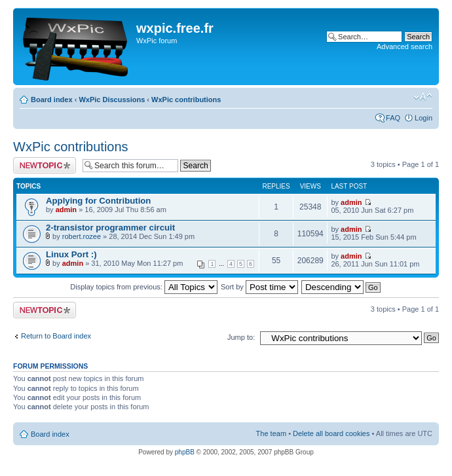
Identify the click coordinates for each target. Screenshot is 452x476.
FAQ (393, 118)
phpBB (185, 452)
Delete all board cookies (331, 433)
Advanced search (405, 46)
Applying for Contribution (98, 201)
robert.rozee (82, 236)
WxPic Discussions (112, 100)
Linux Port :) (71, 254)
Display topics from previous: (144, 287)
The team (271, 433)
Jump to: (241, 337)
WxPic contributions (186, 100)
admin (66, 210)
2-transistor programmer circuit (110, 228)
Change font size (423, 97)
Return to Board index (56, 336)
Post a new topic (45, 165)
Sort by (259, 287)
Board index (52, 100)
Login (424, 118)
